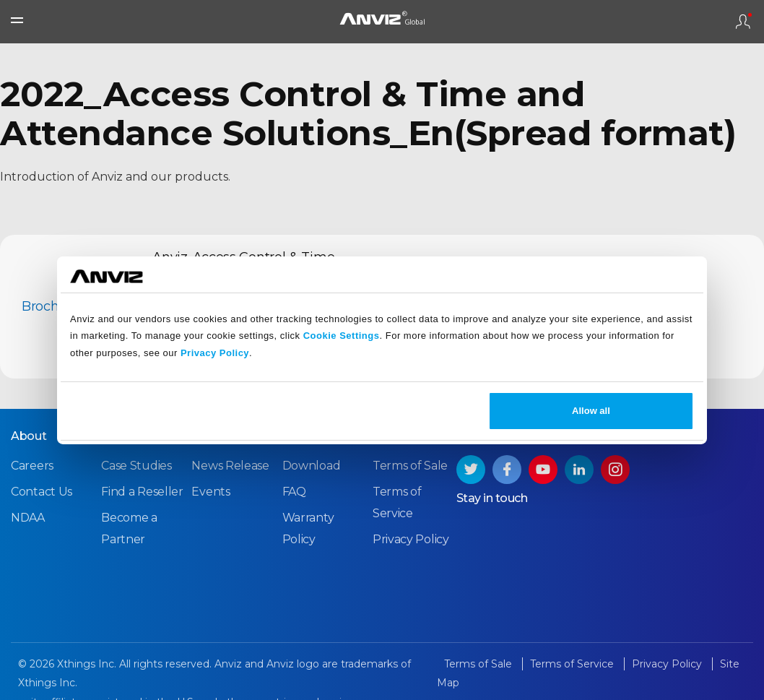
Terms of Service (573, 664)
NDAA (28, 518)
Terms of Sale (410, 466)
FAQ (294, 492)
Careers (32, 466)
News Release (230, 466)
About (29, 436)
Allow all (591, 411)
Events (210, 492)
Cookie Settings (342, 336)
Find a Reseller (142, 492)
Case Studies (136, 466)
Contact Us (42, 492)
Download (312, 466)
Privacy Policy (215, 353)
